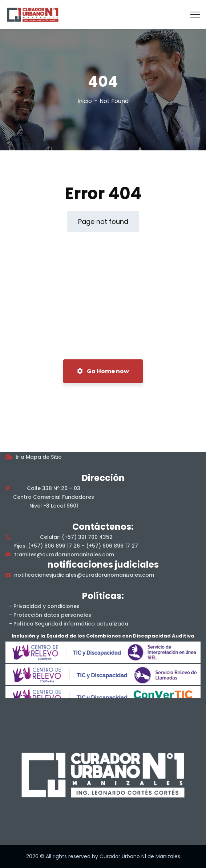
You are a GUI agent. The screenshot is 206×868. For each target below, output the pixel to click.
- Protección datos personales (50, 615)
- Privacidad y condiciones (44, 606)
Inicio (85, 101)
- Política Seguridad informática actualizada (69, 624)
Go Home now (103, 371)
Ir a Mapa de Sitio (39, 457)
